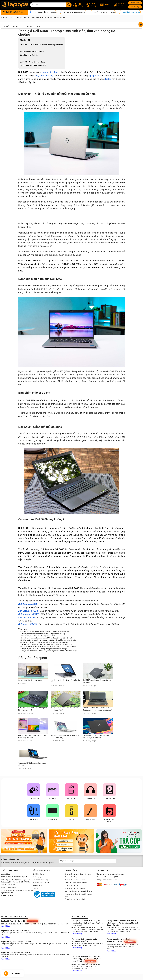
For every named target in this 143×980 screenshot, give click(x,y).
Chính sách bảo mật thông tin (75, 888)
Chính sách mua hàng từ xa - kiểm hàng (78, 874)
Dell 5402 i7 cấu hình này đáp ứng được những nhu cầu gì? (65, 736)
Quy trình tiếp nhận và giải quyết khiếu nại (79, 891)
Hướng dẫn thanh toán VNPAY (107, 880)
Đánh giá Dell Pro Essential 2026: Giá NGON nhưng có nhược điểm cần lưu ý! (46, 644)
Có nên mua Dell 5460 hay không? (33, 65)
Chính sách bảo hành (72, 885)
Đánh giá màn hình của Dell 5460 (32, 52)
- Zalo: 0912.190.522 (125, 932)
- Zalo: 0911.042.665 (54, 933)
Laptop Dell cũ (33, 26)
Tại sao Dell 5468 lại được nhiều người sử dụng (32, 764)
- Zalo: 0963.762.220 (91, 932)
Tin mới (6, 26)
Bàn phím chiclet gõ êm (29, 55)
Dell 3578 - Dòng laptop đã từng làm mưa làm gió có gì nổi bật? (96, 736)
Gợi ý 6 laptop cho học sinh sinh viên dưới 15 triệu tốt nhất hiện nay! (43, 634)
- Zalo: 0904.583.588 (58, 955)
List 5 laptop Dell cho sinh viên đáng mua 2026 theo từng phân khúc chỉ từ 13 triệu (48, 640)
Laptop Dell (17, 26)
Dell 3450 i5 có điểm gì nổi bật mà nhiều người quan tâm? (65, 709)
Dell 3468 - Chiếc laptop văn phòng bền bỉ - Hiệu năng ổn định (33, 709)
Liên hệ (35, 888)
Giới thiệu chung (38, 874)
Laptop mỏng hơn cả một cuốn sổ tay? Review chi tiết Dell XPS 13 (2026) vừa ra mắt (49, 647)
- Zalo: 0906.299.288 (50, 924)
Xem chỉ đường (6, 926)
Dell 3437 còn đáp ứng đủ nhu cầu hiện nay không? (97, 681)
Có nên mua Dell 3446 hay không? (31, 680)
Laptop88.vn (5, 874)
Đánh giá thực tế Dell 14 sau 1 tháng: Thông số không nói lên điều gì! (44, 649)
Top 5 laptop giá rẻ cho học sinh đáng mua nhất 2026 (38, 636)
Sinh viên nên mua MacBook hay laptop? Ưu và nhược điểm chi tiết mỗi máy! (46, 638)
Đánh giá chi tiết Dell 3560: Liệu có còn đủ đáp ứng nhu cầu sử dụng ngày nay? (97, 709)
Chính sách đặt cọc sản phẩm (75, 877)
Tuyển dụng (135, 7)
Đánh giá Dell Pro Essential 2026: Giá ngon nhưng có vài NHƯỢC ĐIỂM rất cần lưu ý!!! (49, 651)
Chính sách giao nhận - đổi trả (75, 880)
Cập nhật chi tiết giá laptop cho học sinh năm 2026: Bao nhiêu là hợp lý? (45, 631)
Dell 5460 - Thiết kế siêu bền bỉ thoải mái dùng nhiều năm (42, 45)
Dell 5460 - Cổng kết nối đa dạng (32, 62)
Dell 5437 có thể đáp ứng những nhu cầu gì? (65, 681)
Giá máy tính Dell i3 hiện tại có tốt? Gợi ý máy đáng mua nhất (33, 736)
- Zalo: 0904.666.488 (61, 944)
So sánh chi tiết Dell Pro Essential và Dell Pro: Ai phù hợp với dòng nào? (44, 642)
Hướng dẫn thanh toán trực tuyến (76, 883)
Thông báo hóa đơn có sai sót (75, 899)
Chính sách (135, 3)
